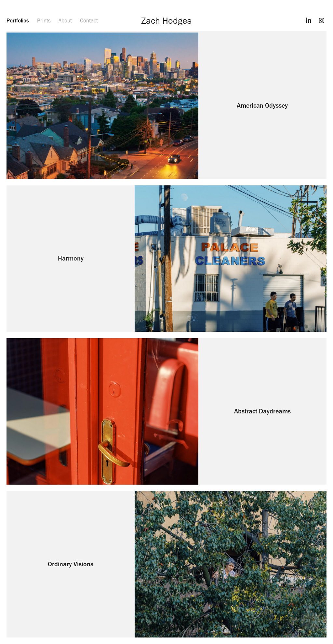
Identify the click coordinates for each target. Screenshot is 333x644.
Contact (89, 20)
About (65, 20)
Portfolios (18, 20)
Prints (44, 20)
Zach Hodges (166, 20)
